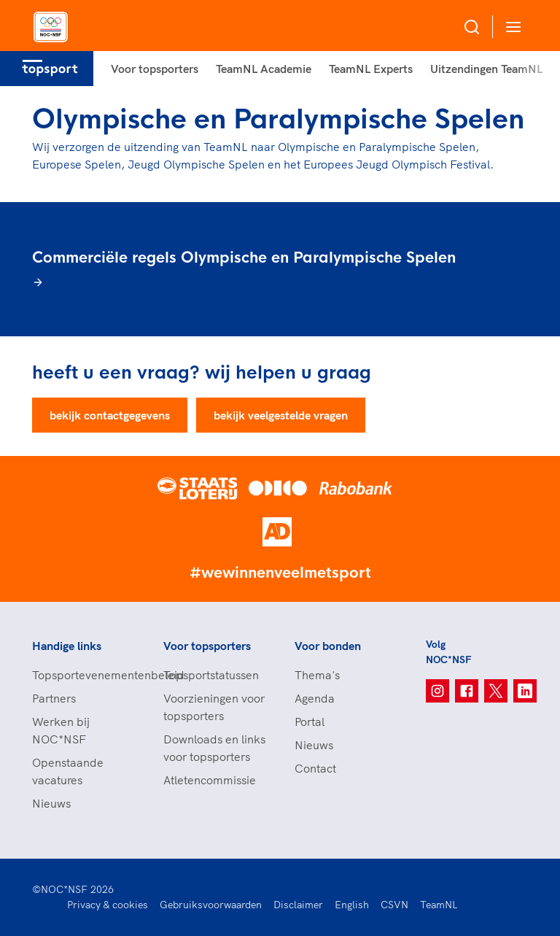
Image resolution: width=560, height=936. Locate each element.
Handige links (67, 646)
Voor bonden (328, 646)
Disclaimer (298, 905)
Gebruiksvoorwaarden (211, 905)
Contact (315, 768)
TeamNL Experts (371, 69)
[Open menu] (510, 27)
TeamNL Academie (264, 69)
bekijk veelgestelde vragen (281, 415)
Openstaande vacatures (68, 771)
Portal (310, 722)
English (352, 905)
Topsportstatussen (211, 675)
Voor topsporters (155, 69)
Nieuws (51, 803)
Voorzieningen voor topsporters (214, 707)
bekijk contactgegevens (110, 415)
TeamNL (439, 905)
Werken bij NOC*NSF (61, 730)
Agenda (315, 698)
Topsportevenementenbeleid (83, 675)
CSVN (394, 905)
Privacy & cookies (108, 905)
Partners (54, 698)
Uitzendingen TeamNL (486, 69)
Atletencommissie (210, 780)
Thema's (317, 675)
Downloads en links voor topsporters (214, 748)
